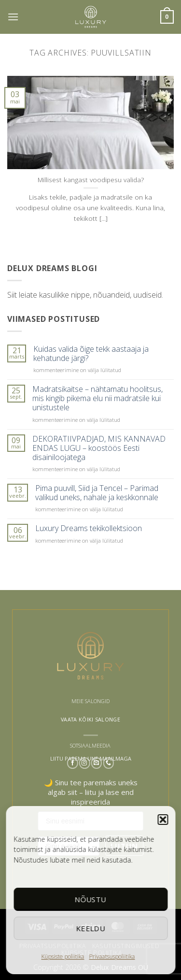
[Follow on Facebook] (73, 763)
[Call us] (108, 763)
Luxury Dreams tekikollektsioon (89, 528)
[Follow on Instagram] (85, 763)
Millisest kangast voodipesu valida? (91, 180)
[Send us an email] (97, 763)
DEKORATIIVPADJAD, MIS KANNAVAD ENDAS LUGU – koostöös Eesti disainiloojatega (99, 448)
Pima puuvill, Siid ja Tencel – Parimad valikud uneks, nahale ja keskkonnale (97, 493)
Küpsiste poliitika (63, 957)
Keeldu (90, 928)
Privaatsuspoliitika (112, 957)
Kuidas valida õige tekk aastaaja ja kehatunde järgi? (91, 354)
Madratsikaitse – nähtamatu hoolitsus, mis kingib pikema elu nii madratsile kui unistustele (97, 399)
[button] (163, 820)
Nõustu (91, 899)
